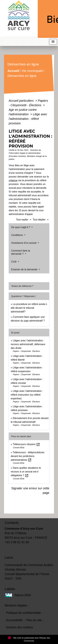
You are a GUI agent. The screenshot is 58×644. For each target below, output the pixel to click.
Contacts (12, 523)
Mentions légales (16, 605)
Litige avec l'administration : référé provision (28, 119)
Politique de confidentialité (23, 613)
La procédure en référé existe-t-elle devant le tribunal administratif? (29, 308)
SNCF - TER (13, 579)
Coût (14, 262)
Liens (9, 557)
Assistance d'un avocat (24, 243)
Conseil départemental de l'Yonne (27, 574)
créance (13, 180)
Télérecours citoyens (26, 444)
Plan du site (34, 620)
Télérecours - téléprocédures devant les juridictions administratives (28, 456)
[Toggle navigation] (53, 42)
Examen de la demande (25, 269)
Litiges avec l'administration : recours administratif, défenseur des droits (28, 344)
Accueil (13, 71)
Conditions (17, 235)
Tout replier (24, 220)
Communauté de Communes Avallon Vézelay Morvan (29, 567)
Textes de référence (21, 286)
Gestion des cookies (19, 627)
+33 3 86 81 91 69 (17, 542)
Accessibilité (14, 620)
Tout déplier (41, 220)
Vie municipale (32, 71)
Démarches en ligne (22, 76)
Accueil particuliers (22, 101)
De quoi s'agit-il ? (21, 227)
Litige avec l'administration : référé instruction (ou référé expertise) (27, 395)
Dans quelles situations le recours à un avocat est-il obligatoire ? (26, 472)
